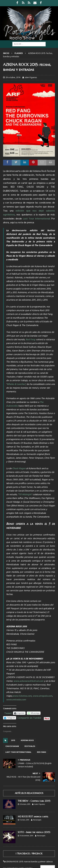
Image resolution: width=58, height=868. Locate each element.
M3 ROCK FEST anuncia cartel (33, 817)
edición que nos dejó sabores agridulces (29, 213)
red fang (42, 752)
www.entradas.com (16, 700)
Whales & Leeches (16, 384)
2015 (13, 740)
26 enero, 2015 (25, 804)
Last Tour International (36, 219)
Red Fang (30, 340)
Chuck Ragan (19, 469)
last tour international (18, 752)
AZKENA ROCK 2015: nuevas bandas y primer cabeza (29, 862)
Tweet (8, 713)
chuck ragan (12, 746)
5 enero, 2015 (25, 820)
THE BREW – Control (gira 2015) (34, 801)
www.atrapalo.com (43, 696)
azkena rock (27, 740)
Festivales (30, 746)
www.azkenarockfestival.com (28, 681)
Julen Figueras (31, 78)
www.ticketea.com (22, 696)
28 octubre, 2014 (13, 78)
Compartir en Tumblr (29, 718)
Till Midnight (25, 495)
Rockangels (37, 820)
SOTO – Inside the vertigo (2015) (34, 832)
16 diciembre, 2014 (27, 836)
